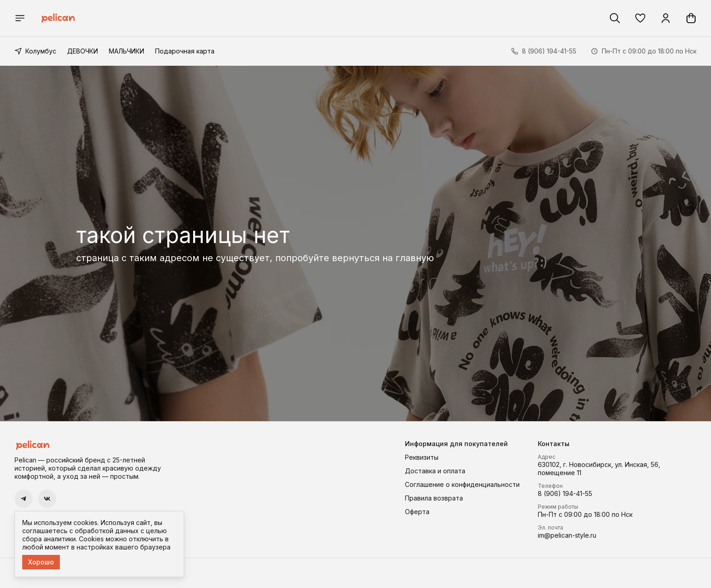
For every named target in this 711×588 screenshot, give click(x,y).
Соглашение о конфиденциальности (462, 484)
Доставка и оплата (435, 471)
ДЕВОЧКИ (83, 51)
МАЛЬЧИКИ (127, 51)
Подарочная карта (185, 51)
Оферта (417, 512)
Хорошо (41, 562)
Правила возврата (434, 498)
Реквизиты (422, 457)
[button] (640, 18)
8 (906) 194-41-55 (565, 493)
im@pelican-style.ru (567, 535)
